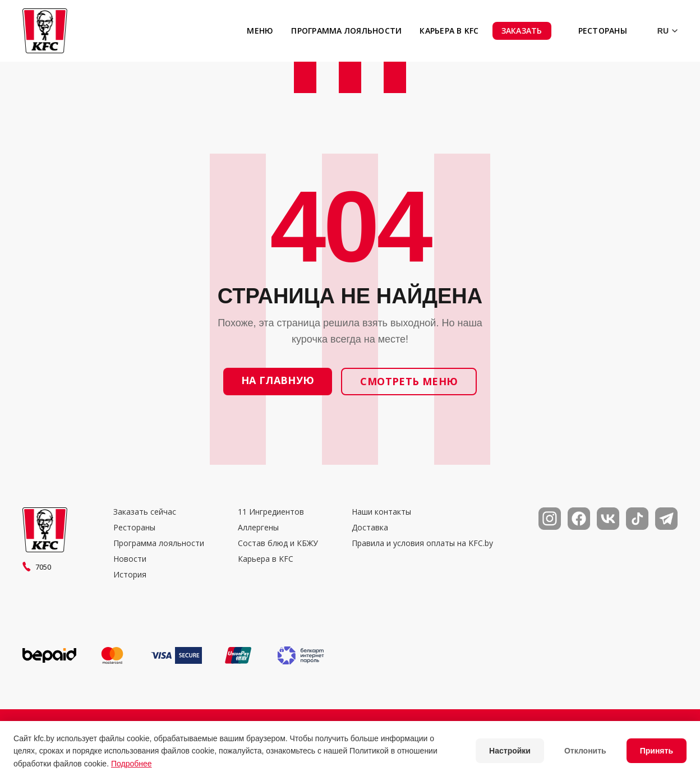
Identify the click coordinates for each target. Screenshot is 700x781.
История (130, 575)
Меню (260, 31)
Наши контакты (381, 512)
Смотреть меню (409, 381)
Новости (130, 559)
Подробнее (132, 764)
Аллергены (258, 528)
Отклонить (585, 751)
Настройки (510, 751)
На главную (278, 380)
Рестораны (603, 31)
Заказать (522, 31)
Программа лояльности (346, 31)
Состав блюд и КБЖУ (278, 543)
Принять (657, 751)
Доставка (370, 528)
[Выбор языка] (659, 31)
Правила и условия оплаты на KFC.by (422, 543)
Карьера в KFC (449, 31)
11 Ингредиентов (271, 512)
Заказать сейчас (145, 512)
